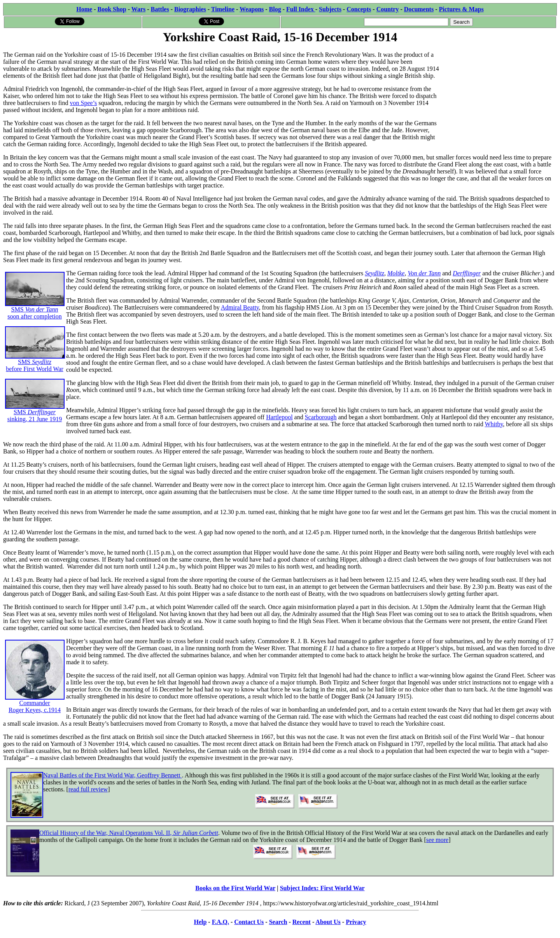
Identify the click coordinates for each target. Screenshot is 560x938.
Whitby (494, 424)
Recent (302, 922)
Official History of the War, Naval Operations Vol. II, (129, 833)
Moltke (396, 273)
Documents (419, 9)
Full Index (301, 9)
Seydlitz (374, 273)
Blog (275, 9)
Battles (160, 9)
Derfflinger (467, 273)
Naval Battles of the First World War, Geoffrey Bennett (113, 775)
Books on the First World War (235, 888)
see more (437, 840)
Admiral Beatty (240, 307)
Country (388, 9)
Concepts (359, 9)
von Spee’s (84, 103)
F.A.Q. (220, 922)
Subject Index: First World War (322, 888)
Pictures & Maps (461, 9)
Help (200, 922)
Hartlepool (279, 417)
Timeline (223, 9)
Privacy (356, 922)
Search (278, 922)
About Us (328, 922)
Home (84, 9)
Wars (138, 9)
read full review (88, 789)
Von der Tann (424, 273)
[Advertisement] (498, 94)
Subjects (330, 9)
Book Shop (112, 9)
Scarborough (321, 417)
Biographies (190, 9)
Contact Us (249, 922)
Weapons (252, 9)
